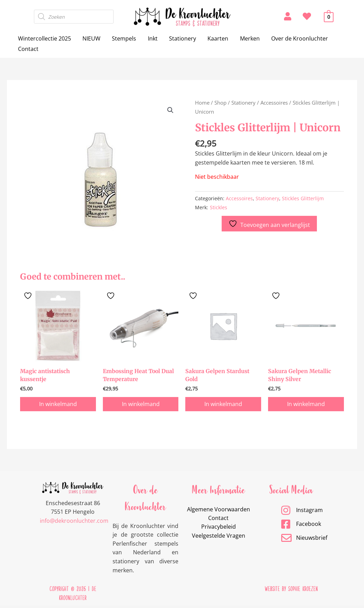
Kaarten (215, 38)
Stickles (219, 207)
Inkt (151, 38)
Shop (220, 103)
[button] (170, 110)
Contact (28, 49)
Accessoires (274, 103)
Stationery (180, 38)
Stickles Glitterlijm (303, 198)
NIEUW (91, 38)
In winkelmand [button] (58, 405)
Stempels (123, 38)
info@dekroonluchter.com (74, 522)
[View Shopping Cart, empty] (329, 17)
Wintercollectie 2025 (44, 38)
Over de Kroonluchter (296, 38)
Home (202, 103)
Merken (247, 38)
